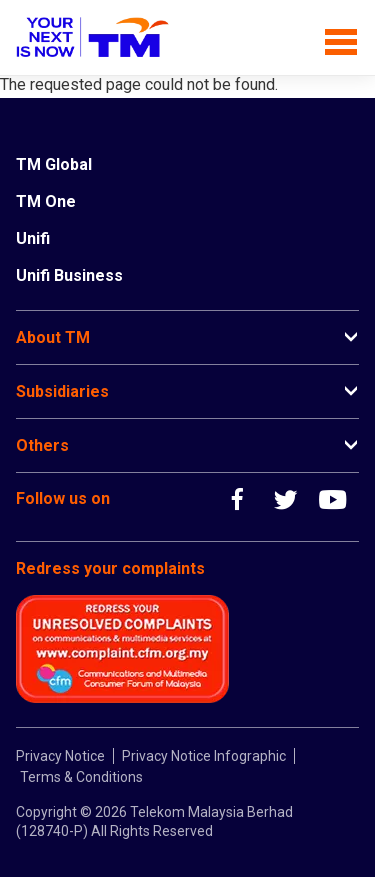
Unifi (33, 238)
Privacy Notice (60, 756)
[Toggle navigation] (341, 37)
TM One (46, 201)
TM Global (54, 164)
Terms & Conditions (81, 777)
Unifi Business (69, 275)
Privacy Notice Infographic (204, 756)
